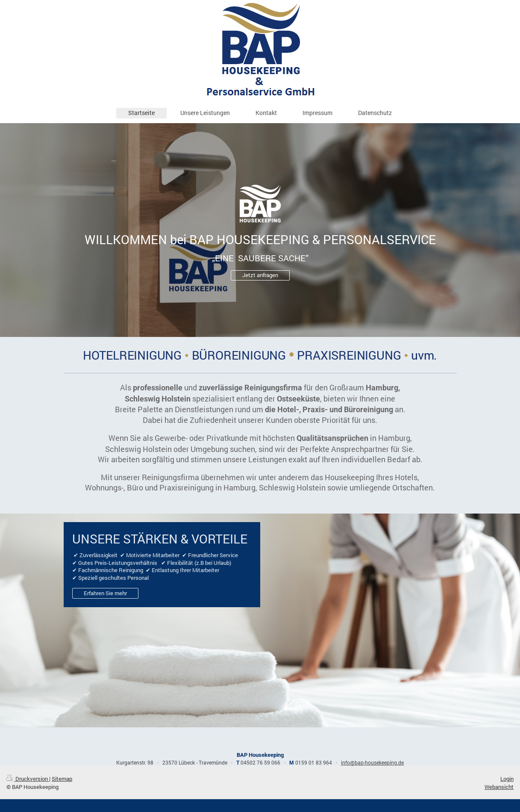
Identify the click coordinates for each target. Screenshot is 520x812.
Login (507, 779)
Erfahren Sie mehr (105, 593)
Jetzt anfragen (260, 275)
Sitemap (62, 779)
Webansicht (499, 787)
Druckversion (28, 779)
